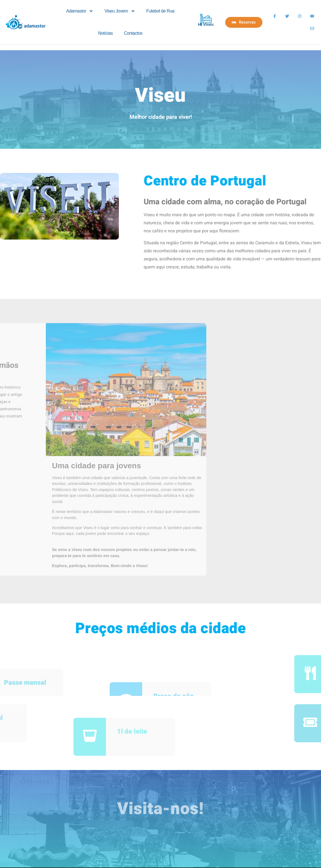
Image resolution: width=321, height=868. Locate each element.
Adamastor (80, 11)
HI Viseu (206, 24)
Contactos (133, 33)
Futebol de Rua (160, 11)
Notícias (105, 33)
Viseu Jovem (120, 11)
